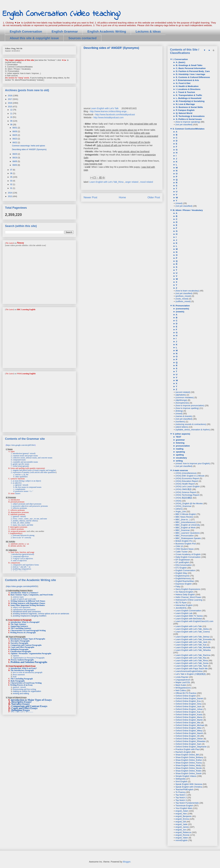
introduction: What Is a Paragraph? (25, 622)
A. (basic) (180, 62)
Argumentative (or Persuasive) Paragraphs (29, 658)
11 (12, 114)
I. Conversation (180, 59)
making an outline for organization (27, 691)
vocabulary (181, 458)
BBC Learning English (26, 309)
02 (12, 184)
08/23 (15, 139)
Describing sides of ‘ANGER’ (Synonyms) (29, 149)
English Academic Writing (107, 32)
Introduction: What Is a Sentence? (25, 593)
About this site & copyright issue (34, 38)
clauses (18, 493)
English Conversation (26, 32)
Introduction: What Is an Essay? (24, 668)
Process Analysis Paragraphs (22, 660)
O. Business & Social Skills (189, 107)
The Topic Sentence (18, 624)
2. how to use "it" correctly (21, 538)
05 (12, 177)
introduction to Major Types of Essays (31, 700)
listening (180, 443)
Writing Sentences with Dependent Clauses (28, 603)
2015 (10, 107)
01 (12, 188)
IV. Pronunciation (181, 306)
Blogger (127, 862)
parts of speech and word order (24, 599)
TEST (178, 437)
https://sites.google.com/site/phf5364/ (21, 445)
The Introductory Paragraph (22, 670)
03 (12, 181)
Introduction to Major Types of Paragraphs (28, 639)
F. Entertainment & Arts (187, 80)
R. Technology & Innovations (190, 116)
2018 (10, 96)
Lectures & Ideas (148, 32)
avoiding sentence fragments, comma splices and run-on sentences (41, 614)
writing (179, 461)
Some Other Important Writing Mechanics (28, 605)
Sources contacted (82, 38)
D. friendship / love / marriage (190, 74)
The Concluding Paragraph (22, 679)
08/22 (15, 143)
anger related (132, 182)
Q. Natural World (184, 113)
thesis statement (19, 675)
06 (12, 173)
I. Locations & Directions (188, 89)
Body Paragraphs (18, 681)
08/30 (15, 132)
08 (12, 125)
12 (12, 110)
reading (179, 449)
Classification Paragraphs (21, 651)
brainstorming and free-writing (24, 689)
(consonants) (182, 309)
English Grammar (65, 32)
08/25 (15, 135)
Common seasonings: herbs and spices (28, 146)
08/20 (15, 154)
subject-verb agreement (22, 607)
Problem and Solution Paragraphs (29, 662)
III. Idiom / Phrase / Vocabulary (187, 210)
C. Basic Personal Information (190, 68)
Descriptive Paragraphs (20, 641)
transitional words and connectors (27, 612)
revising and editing (21, 693)
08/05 (15, 161)
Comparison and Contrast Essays (29, 706)
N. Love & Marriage (185, 104)
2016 (10, 103)
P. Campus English (185, 110)
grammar (180, 440)
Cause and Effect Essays (25, 708)
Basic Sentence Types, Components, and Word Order (32, 595)
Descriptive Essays (21, 702)
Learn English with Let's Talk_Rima (107, 182)
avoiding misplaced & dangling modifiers (30, 616)
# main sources (180, 470)
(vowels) (180, 312)
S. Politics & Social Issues (188, 119)
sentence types (18, 597)
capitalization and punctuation (24, 610)
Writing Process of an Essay (21, 685)
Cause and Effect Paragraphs (22, 647)
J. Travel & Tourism (185, 92)
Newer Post (90, 197)
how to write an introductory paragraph (27, 672)
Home (122, 197)
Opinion (16, 656)
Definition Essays (21, 710)
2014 (10, 193)
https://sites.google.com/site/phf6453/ (22, 586)
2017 (10, 99)
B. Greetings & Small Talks (189, 65)
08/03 (15, 165)
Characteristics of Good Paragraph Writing (28, 630)
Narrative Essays (20, 704)
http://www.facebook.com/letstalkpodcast (115, 115)
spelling (179, 455)
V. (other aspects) (181, 434)
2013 (10, 196)
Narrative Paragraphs (19, 643)
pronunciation (183, 446)
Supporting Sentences (19, 626)
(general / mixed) (19, 687)
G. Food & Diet (183, 83)
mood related (147, 182)
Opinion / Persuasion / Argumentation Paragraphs (31, 653)
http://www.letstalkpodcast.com (109, 117)
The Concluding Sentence (21, 628)
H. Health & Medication (187, 86)
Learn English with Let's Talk (105, 108)
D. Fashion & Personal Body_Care (192, 71)
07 (12, 170)
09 (12, 121)
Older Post (154, 197)
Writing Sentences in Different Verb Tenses (28, 601)
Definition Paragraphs (19, 649)
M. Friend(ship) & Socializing (190, 101)
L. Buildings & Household (188, 98)
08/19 (15, 158)
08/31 (15, 128)
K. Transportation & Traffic (189, 95)
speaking (180, 452)
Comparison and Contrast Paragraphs (26, 645)
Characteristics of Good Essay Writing (26, 683)
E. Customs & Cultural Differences (193, 77)
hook (15, 677)
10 (12, 117)
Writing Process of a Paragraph (23, 633)
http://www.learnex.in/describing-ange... (109, 111)
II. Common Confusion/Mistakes (188, 129)
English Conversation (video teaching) (61, 14)
